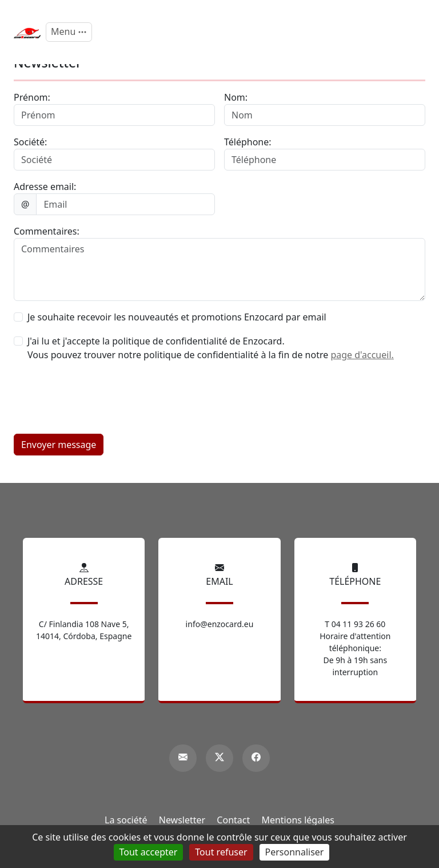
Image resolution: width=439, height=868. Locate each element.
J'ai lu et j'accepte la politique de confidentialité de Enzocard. (156, 341)
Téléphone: (248, 142)
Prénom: (32, 97)
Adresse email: (45, 187)
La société (126, 820)
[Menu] (69, 32)
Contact (233, 820)
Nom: (236, 97)
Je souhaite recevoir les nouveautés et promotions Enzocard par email (177, 317)
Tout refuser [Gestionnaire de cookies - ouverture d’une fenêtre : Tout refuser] (221, 852)
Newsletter (182, 820)
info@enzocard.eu (220, 624)
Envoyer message (59, 445)
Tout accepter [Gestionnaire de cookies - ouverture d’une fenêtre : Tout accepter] (149, 852)
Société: (30, 142)
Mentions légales (298, 820)
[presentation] (101, 402)
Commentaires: (47, 231)
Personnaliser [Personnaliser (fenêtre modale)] (295, 852)
